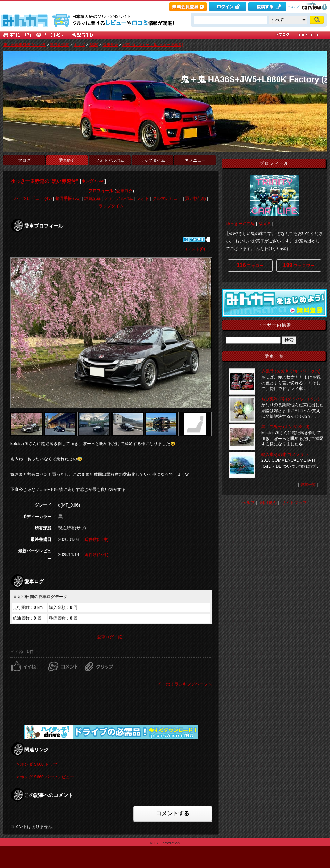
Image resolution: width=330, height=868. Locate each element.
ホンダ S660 (93, 181)
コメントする (173, 813)
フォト (143, 198)
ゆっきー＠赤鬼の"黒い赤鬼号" (44, 181)
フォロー (250, 265)
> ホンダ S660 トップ (37, 764)
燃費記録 (92, 198)
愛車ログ (124, 191)
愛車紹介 (110, 45)
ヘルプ (294, 7)
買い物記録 (196, 198)
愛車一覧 (308, 485)
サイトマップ (294, 503)
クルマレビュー (167, 198)
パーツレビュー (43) (33, 198)
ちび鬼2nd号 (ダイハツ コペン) (290, 399)
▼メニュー (195, 160)
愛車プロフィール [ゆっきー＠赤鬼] (152, 45)
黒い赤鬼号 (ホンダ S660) (285, 427)
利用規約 (268, 503)
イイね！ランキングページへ (185, 684)
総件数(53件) (96, 539)
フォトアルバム (110, 160)
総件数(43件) (96, 555)
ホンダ (79, 45)
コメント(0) (194, 249)
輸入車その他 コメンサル (285, 454)
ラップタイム (152, 160)
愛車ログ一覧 (109, 637)
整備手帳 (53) (68, 198)
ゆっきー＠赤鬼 (240, 224)
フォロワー (299, 265)
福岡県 (265, 224)
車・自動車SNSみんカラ (25, 45)
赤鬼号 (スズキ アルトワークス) (291, 371)
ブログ (24, 160)
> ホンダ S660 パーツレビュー (45, 777)
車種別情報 (60, 45)
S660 (94, 45)
